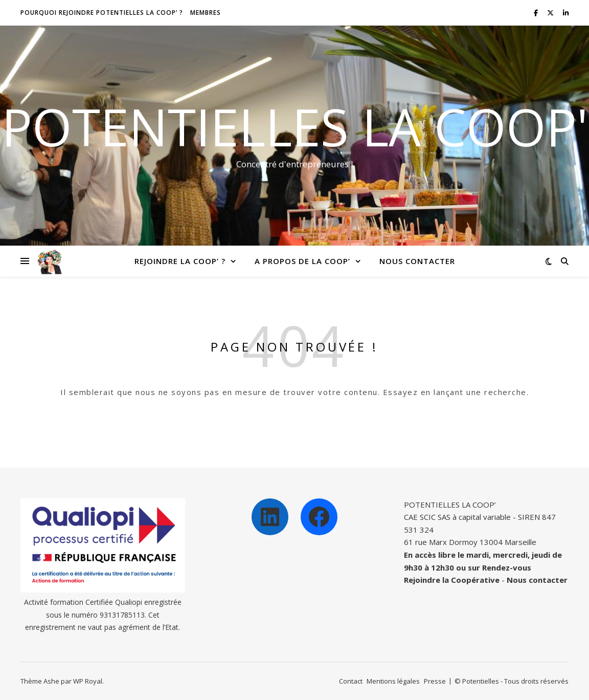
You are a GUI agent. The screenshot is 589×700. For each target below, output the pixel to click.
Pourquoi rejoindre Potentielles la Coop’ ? (102, 13)
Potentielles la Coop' (295, 126)
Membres (206, 13)
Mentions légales (393, 681)
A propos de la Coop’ (302, 261)
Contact (351, 681)
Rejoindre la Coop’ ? (180, 261)
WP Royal (88, 681)
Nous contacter (417, 261)
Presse (435, 681)
